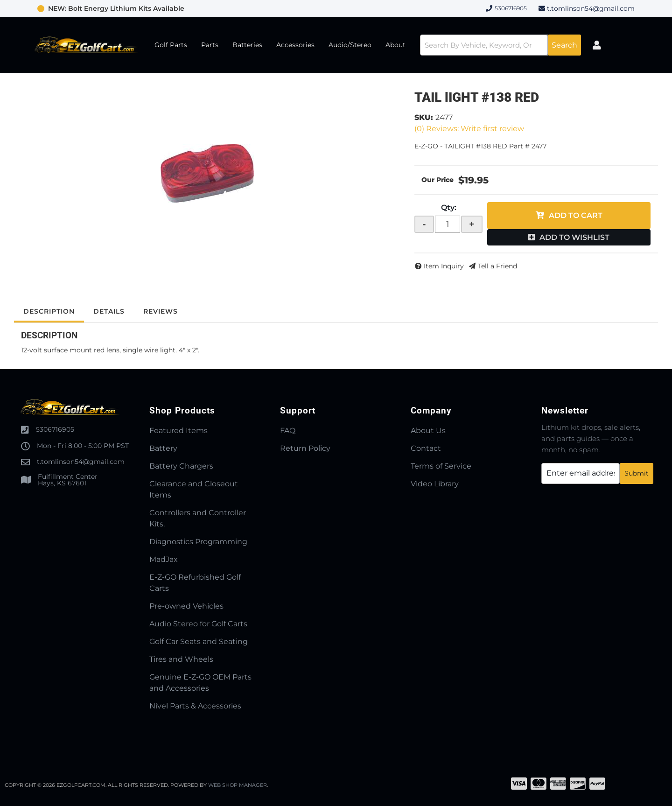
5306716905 (55, 429)
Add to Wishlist (574, 237)
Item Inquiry (444, 266)
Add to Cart (576, 215)
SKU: (424, 117)
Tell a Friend (497, 266)
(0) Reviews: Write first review (469, 129)
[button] (500, 45)
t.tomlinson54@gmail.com (591, 8)
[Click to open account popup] (597, 45)
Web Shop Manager (238, 785)
